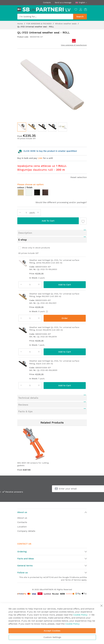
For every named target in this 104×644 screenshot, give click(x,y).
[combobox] (45, 17)
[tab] (52, 233)
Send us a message (63, 3)
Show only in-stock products (36, 248)
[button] (32, 127)
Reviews (23, 405)
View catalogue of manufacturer (74, 45)
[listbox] (52, 193)
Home (20, 24)
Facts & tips (25, 411)
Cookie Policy (80, 615)
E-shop (22, 240)
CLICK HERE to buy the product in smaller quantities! (47, 151)
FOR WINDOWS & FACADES (39, 24)
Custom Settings (52, 637)
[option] (21, 192)
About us (22, 518)
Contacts (47, 3)
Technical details (28, 398)
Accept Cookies (52, 631)
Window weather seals (66, 24)
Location (22, 527)
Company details (26, 531)
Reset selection (79, 177)
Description (25, 233)
